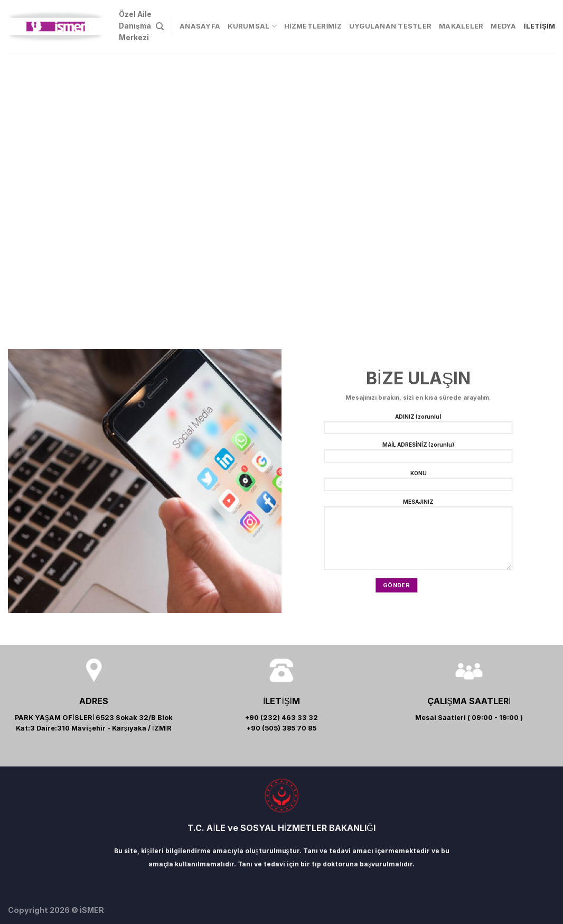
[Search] (160, 26)
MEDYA (503, 26)
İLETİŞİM (539, 26)
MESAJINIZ (418, 537)
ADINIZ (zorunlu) (418, 426)
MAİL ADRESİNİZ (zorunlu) (418, 454)
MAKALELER (461, 26)
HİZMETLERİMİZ (313, 26)
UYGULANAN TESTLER (390, 26)
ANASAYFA (200, 26)
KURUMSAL (252, 26)
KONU (418, 483)
